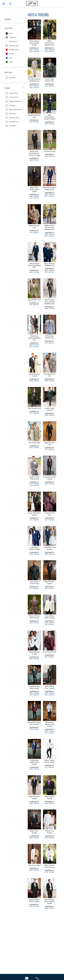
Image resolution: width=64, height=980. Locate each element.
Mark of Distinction (15, 110)
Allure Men (13, 114)
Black (11, 33)
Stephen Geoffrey (15, 101)
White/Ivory (13, 41)
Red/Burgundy (14, 50)
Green (11, 62)
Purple (11, 54)
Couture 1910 (14, 97)
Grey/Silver (13, 37)
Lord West (12, 126)
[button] (14, 28)
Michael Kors (13, 93)
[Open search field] (10, 4)
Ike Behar (12, 105)
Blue (11, 58)
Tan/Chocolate (14, 46)
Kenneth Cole (14, 122)
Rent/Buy (12, 78)
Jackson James (14, 118)
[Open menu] (3, 4)
